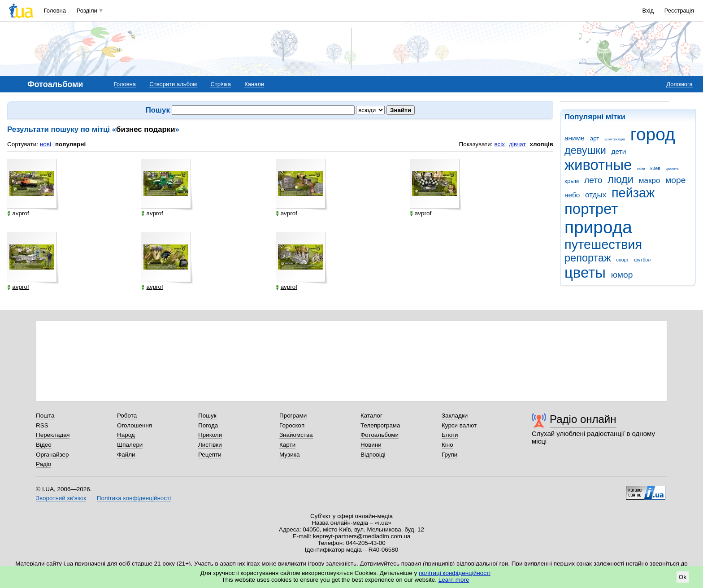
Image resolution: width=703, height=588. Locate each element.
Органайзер (52, 455)
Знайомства (296, 435)
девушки (585, 150)
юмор (622, 275)
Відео (44, 445)
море (675, 180)
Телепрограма (380, 425)
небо (572, 195)
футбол (642, 260)
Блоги (450, 435)
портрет (591, 209)
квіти (641, 169)
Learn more (454, 580)
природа (598, 227)
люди (621, 179)
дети (619, 151)
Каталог (371, 416)
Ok (683, 577)
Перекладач (53, 435)
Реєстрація (679, 11)
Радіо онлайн (583, 419)
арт (595, 138)
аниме (575, 138)
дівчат (517, 144)
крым (572, 181)
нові (46, 144)
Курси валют (459, 425)
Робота (127, 416)
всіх (499, 144)
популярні (70, 144)
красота (672, 169)
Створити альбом (173, 84)
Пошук (207, 416)
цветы (585, 272)
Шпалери (130, 445)
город (653, 134)
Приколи (210, 435)
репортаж (588, 258)
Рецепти (210, 455)
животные (598, 165)
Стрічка (220, 84)
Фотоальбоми (380, 435)
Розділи (87, 11)
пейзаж (633, 193)
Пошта (45, 416)
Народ (126, 435)
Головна (55, 11)
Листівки (210, 445)
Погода (208, 425)
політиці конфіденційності (455, 573)
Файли (126, 455)
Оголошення (135, 425)
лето (593, 180)
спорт (623, 260)
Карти (287, 445)
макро (650, 181)
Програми (293, 416)
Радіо (43, 464)
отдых (596, 195)
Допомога (679, 84)
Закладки (455, 416)
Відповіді (373, 455)
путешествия (603, 244)
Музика (289, 455)
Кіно (447, 445)
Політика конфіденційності (134, 498)
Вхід (648, 11)
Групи (449, 455)
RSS (42, 425)
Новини (371, 445)
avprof (18, 213)
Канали (254, 84)
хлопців (542, 144)
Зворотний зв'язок (61, 498)
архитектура (615, 139)
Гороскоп (292, 425)
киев (655, 168)
